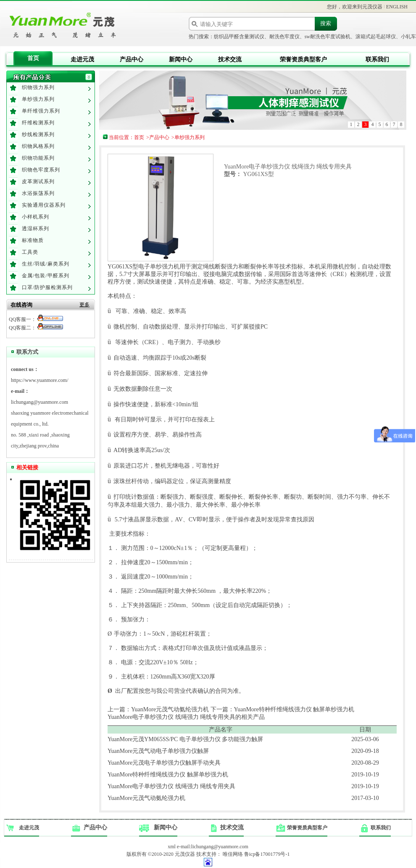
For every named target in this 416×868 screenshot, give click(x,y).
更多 (84, 305)
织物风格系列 (38, 146)
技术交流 (230, 59)
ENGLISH (397, 7)
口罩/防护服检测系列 (47, 287)
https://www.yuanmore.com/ (40, 380)
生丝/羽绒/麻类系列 (46, 264)
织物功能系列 (38, 158)
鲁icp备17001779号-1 (267, 854)
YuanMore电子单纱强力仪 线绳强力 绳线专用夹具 (171, 786)
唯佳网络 (233, 854)
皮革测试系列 (38, 181)
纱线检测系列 (38, 134)
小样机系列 (36, 217)
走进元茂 (82, 59)
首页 (33, 58)
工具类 (30, 252)
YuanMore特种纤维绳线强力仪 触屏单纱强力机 (168, 775)
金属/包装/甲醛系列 (46, 276)
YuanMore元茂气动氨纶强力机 (146, 798)
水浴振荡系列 (38, 193)
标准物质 (33, 240)
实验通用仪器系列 (44, 205)
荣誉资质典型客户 (303, 59)
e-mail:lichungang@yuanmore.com (213, 847)
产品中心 (132, 59)
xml (172, 847)
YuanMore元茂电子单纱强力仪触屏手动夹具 (164, 763)
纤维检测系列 (38, 123)
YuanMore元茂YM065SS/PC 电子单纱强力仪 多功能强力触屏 (185, 739)
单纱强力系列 (38, 99)
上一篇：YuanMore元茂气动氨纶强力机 (158, 709)
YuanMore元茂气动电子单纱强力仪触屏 (158, 751)
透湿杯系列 (36, 229)
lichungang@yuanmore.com (39, 402)
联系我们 (377, 59)
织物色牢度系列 (41, 170)
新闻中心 (181, 59)
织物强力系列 (38, 87)
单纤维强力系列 (41, 111)
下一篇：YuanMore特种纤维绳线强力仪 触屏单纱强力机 (283, 709)
